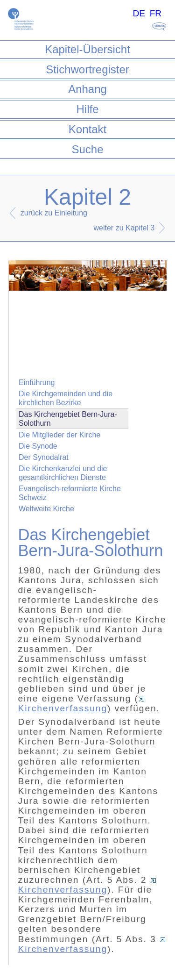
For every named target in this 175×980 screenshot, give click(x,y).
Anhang (87, 89)
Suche (87, 149)
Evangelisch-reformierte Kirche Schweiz (70, 493)
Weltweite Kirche (46, 509)
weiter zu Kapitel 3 (124, 228)
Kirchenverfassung (81, 705)
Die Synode (38, 446)
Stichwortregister (87, 69)
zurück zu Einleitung (54, 213)
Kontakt (87, 129)
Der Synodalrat (44, 457)
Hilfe (87, 109)
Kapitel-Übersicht (87, 49)
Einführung (37, 383)
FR (156, 13)
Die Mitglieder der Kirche (59, 435)
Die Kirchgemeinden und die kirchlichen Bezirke (66, 398)
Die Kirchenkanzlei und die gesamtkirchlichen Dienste (63, 473)
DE (139, 13)
